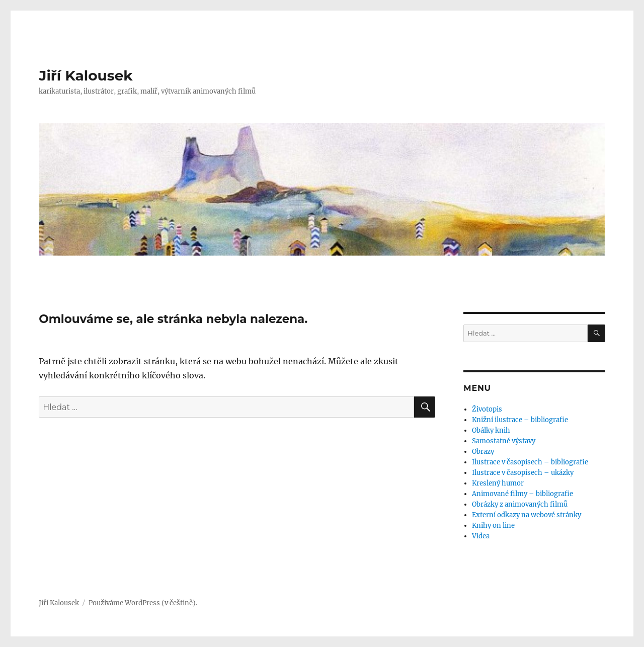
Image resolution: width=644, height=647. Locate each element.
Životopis (487, 409)
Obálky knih (491, 430)
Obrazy (483, 452)
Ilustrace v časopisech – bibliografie (530, 462)
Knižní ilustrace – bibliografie (520, 420)
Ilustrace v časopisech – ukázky (523, 473)
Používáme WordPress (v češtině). (143, 603)
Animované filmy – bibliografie (522, 494)
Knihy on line (493, 525)
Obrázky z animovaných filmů (520, 504)
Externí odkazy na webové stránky (527, 515)
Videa (481, 536)
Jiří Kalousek (86, 75)
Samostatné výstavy (504, 441)
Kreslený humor (498, 483)
